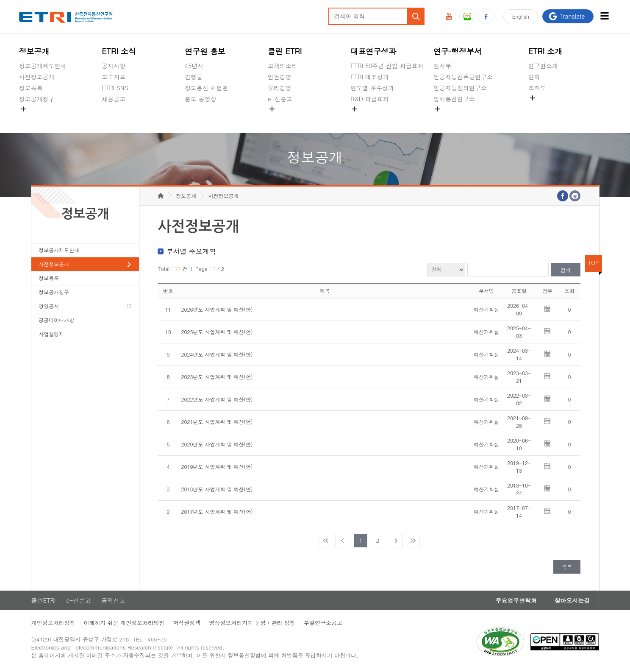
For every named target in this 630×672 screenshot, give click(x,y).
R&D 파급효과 (369, 99)
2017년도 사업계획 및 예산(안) (217, 512)
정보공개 (34, 51)
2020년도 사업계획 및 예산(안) (217, 444)
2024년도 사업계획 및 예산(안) (217, 354)
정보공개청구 (37, 99)
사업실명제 (51, 334)
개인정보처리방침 (53, 623)
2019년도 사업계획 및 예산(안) (217, 467)
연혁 (534, 77)
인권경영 (280, 77)
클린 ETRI (285, 51)
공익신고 (280, 119)
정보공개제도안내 (43, 66)
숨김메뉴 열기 (23, 109)
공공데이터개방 (56, 320)
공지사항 (114, 66)
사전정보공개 (37, 77)
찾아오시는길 (572, 600)
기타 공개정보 (547, 108)
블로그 (467, 16)
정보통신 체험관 (207, 88)
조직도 (537, 88)
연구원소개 (543, 66)
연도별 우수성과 (372, 88)
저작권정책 (187, 623)
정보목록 (31, 88)
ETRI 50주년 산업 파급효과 (387, 66)
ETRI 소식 (119, 51)
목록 (567, 567)
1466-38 (156, 639)
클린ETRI (44, 600)
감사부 (442, 66)
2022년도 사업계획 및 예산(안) (217, 399)
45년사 (194, 66)
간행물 (194, 77)
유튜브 (448, 16)
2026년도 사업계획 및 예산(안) (217, 309)
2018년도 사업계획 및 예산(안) (217, 489)
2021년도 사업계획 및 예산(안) (217, 422)
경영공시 (31, 119)
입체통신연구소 (454, 99)
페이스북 (486, 16)
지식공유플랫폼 (371, 119)
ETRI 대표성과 (370, 77)
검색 (566, 270)
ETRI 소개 (545, 51)
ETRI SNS (115, 88)
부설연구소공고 (323, 623)
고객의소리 (283, 66)
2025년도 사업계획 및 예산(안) (217, 332)
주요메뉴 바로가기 (0, 0)
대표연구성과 (373, 51)
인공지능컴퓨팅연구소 (463, 77)
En (521, 16)
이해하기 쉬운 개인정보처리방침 (124, 623)
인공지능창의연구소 (460, 88)
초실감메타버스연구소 (463, 119)
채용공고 (114, 99)
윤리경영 (280, 88)
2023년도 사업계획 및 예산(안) (217, 377)
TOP (594, 262)
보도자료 (114, 77)
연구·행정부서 (458, 51)
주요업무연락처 (516, 600)
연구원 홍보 (205, 51)
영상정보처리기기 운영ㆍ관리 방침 (252, 623)
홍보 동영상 (201, 99)
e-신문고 (280, 99)
